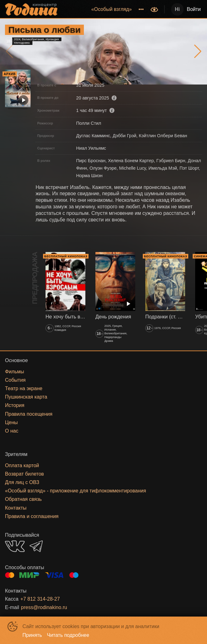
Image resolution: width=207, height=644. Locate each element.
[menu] (105, 9)
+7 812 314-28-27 (40, 599)
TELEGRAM (36, 546)
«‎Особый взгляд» (112, 9)
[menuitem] (112, 9)
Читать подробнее (68, 635)
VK (15, 546)
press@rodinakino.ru (44, 607)
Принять (32, 635)
